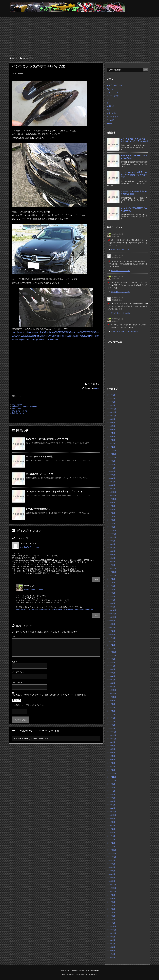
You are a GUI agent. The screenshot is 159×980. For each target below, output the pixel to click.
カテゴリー (16, 409)
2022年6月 (111, 551)
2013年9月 (111, 895)
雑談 (108, 110)
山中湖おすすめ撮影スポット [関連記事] (39, 509)
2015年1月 (111, 846)
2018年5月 (111, 714)
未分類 (109, 124)
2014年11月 (111, 853)
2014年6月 (111, 871)
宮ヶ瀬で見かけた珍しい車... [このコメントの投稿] (121, 250)
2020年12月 (111, 610)
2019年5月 (111, 673)
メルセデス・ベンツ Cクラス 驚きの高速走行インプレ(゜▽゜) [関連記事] (54, 492)
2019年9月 (111, 659)
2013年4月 (111, 912)
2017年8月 (111, 746)
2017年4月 (111, 760)
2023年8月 (111, 506)
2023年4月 (111, 516)
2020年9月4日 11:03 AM (30, 547)
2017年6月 (111, 753)
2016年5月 (111, 798)
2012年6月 (111, 947)
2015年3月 (111, 839)
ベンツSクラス (112, 92)
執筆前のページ (18, 413)
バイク (109, 99)
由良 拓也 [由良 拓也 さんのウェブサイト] (115, 258)
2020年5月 (111, 635)
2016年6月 (111, 794)
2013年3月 (111, 916)
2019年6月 (111, 669)
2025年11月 (111, 412)
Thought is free (92, 974)
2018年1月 (111, 728)
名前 (14, 662)
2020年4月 (111, 638)
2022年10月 (111, 537)
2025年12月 (111, 409)
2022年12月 (111, 530)
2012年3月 (111, 958)
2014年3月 (111, 881)
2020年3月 (111, 641)
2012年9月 (111, 937)
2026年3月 (111, 398)
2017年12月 (111, 732)
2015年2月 (111, 843)
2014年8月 (111, 864)
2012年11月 (111, 930)
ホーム (15, 58)
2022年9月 (111, 541)
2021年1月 (111, 607)
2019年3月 (111, 680)
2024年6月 (111, 471)
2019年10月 (111, 655)
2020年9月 (111, 621)
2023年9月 (111, 503)
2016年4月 (111, 801)
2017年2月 (111, 767)
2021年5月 (111, 593)
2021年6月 (111, 589)
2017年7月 (111, 749)
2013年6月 (111, 905)
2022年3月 (111, 562)
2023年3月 (111, 520)
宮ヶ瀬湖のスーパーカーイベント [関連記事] (41, 474)
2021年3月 (111, 600)
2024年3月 (111, 482)
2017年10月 (111, 739)
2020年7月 (111, 628)
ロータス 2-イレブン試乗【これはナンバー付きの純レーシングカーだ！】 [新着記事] (134, 175)
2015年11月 (111, 812)
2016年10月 (111, 780)
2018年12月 (111, 690)
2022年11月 (111, 534)
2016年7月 (111, 791)
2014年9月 (111, 860)
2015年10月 (111, 815)
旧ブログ (110, 120)
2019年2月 (111, 683)
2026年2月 (111, 402)
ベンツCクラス (28, 58)
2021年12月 (111, 569)
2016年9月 (111, 784)
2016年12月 (111, 773)
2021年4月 (111, 596)
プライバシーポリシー (21, 411)
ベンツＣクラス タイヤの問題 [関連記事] (39, 457)
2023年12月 (111, 492)
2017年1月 (111, 770)
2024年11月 (111, 454)
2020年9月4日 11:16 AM (33, 589)
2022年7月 (111, 548)
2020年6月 (111, 631)
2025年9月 (111, 419)
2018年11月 (111, 694)
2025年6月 (111, 430)
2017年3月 (111, 763)
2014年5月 (111, 874)
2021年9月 (111, 579)
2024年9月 (111, 461)
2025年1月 (111, 447)
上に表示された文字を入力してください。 (29, 705)
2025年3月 (111, 440)
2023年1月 (111, 527)
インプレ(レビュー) (114, 85)
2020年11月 (111, 614)
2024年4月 (111, 478)
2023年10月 (111, 499)
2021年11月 (111, 572)
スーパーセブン (113, 96)
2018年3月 (111, 721)
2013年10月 (111, 892)
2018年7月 (111, 707)
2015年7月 (111, 826)
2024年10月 (111, 457)
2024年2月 (111, 485)
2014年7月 (111, 867)
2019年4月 (111, 676)
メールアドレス (19, 672)
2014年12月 (111, 850)
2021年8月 (111, 582)
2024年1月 (111, 489)
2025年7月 (111, 426)
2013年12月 (111, 885)
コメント (16, 637)
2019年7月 (111, 666)
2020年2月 (111, 645)
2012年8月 (111, 940)
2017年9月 (111, 742)
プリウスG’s (111, 113)
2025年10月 (111, 416)
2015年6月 (111, 829)
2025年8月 (111, 423)
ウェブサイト (17, 683)
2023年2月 (111, 523)
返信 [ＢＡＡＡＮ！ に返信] (96, 579)
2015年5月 (111, 833)
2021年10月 (111, 575)
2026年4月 (111, 395)
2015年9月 (111, 819)
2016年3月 (111, 805)
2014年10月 (111, 857)
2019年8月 (111, 662)
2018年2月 (111, 725)
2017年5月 (111, 756)
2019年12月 (111, 652)
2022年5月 (111, 555)
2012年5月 (111, 951)
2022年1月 (111, 565)
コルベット (111, 89)
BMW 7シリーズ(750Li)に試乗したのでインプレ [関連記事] (48, 439)
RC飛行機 (110, 106)
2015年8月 (111, 822)
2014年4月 (111, 878)
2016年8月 (111, 787)
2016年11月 (111, 777)
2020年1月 (111, 648)
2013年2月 (111, 919)
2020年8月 (111, 624)
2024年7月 (111, 468)
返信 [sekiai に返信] (96, 615)
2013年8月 (111, 898)
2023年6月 (111, 509)
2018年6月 (111, 711)
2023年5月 (111, 513)
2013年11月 (111, 888)
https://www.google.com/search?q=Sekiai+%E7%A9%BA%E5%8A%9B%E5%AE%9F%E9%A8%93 (54, 609)
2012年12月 (111, 926)
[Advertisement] (79, 36)
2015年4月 (111, 836)
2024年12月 (111, 450)
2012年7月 (111, 944)
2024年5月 (111, 475)
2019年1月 (111, 687)
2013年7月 (111, 902)
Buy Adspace (17, 405)
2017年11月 (111, 735)
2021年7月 (111, 586)
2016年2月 (111, 808)
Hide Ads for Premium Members (24, 407)
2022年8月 (111, 544)
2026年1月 (111, 405)
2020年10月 (111, 617)
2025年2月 (111, 443)
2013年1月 (111, 923)
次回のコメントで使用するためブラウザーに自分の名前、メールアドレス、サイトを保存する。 (49, 695)
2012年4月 (111, 954)
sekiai (97, 388)
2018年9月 (111, 701)
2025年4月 (111, 437)
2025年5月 (111, 433)
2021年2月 (111, 603)
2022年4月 (111, 558)
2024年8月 (111, 464)
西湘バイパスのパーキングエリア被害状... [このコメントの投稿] (125, 332)
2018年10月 (111, 697)
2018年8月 (111, 704)
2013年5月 (111, 909)
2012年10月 (111, 933)
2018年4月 (111, 718)
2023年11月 (111, 496)
